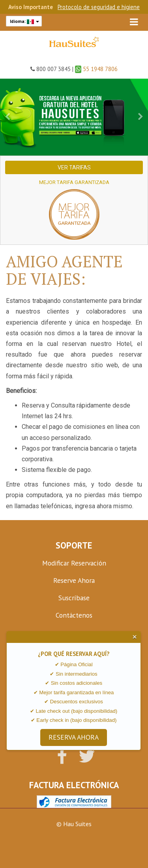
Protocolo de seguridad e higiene (99, 7)
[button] (7, 117)
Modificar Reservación (74, 563)
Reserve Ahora (74, 580)
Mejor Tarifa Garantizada (74, 182)
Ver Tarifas (74, 167)
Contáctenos (74, 615)
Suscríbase (74, 598)
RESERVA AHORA (74, 737)
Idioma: (24, 21)
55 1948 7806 (96, 69)
